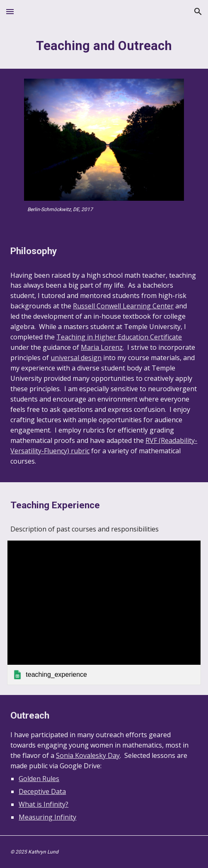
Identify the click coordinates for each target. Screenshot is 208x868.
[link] (104, 613)
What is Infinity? (44, 804)
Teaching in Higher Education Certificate (119, 337)
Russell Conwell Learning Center (123, 306)
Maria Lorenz (102, 347)
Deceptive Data (42, 791)
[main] (104, 46)
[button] (10, 11)
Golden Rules (39, 779)
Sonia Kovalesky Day (88, 755)
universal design (76, 358)
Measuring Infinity (47, 817)
